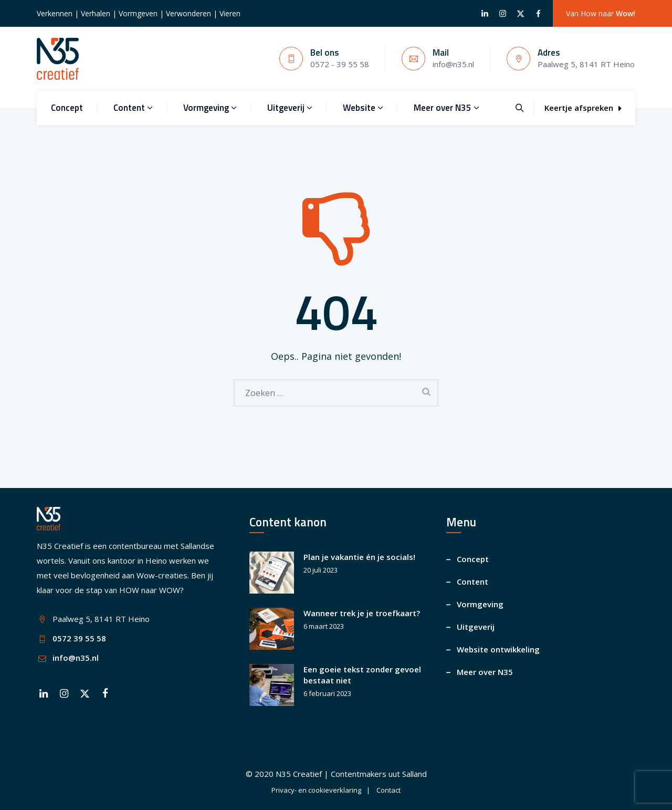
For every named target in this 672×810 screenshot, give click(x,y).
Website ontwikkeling (498, 649)
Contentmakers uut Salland (379, 774)
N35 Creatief (299, 774)
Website (363, 108)
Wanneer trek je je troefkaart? (362, 613)
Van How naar (601, 13)
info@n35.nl (76, 658)
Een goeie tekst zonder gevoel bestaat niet (362, 675)
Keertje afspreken (583, 108)
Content (133, 108)
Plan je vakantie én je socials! (359, 557)
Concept (67, 108)
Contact (388, 790)
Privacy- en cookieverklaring (316, 790)
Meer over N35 (447, 108)
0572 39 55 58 (79, 638)
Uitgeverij (290, 108)
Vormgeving (210, 108)
